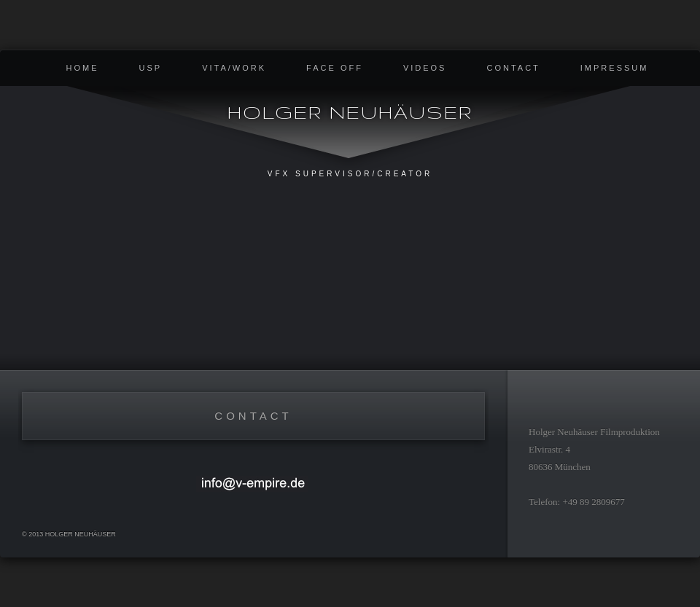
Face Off (335, 68)
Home (83, 68)
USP (151, 68)
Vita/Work (234, 68)
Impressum (615, 68)
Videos (425, 68)
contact (513, 68)
